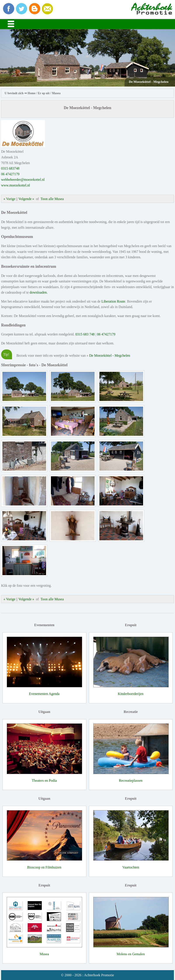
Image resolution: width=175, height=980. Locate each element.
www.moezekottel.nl (16, 185)
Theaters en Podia (44, 781)
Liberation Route (113, 301)
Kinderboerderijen (131, 694)
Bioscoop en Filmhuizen (44, 867)
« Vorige (9, 199)
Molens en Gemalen (131, 954)
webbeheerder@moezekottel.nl (23, 180)
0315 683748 (10, 168)
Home (31, 93)
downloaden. (39, 292)
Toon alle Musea (52, 199)
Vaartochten (131, 867)
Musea (56, 93)
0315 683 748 (85, 334)
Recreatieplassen (131, 781)
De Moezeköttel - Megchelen (110, 355)
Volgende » (26, 199)
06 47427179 (10, 174)
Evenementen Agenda (44, 694)
